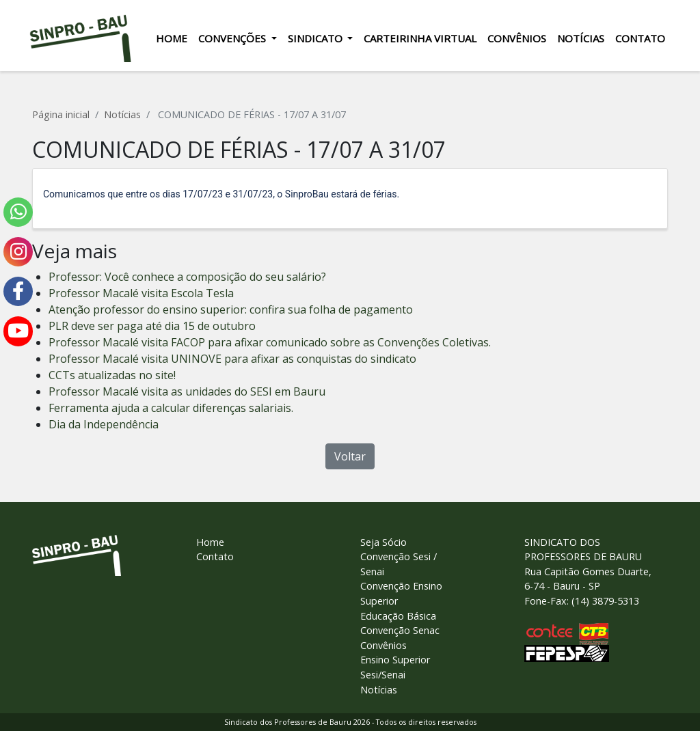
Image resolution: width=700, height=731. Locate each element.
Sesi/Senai (383, 675)
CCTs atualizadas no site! (112, 375)
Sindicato (313, 38)
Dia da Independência (104, 424)
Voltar (350, 456)
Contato (637, 38)
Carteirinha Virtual (417, 38)
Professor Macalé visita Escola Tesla (141, 293)
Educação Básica (398, 616)
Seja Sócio (383, 542)
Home (168, 38)
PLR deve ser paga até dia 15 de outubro (152, 326)
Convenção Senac (400, 630)
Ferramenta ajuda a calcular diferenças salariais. (171, 408)
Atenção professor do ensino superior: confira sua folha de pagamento (231, 309)
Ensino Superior (395, 660)
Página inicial (61, 114)
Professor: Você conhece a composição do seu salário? (187, 277)
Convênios (514, 38)
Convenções (230, 38)
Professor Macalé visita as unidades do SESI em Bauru (187, 391)
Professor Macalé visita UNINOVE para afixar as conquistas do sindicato (232, 359)
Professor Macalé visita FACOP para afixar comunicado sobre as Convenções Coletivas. (270, 342)
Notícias (578, 38)
